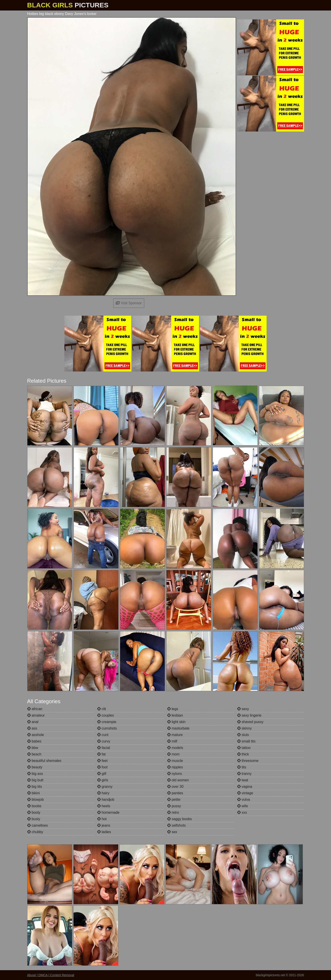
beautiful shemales (44, 761)
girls (103, 780)
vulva (244, 800)
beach (34, 754)
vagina (245, 787)
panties (175, 793)
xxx (242, 812)
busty (34, 819)
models (175, 748)
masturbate (178, 728)
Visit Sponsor (129, 303)
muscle (175, 761)
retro (173, 812)
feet (102, 761)
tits (242, 767)
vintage (245, 793)
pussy (174, 806)
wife (243, 806)
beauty (35, 767)
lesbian (175, 715)
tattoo (244, 748)
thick (243, 754)
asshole (36, 735)
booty (34, 812)
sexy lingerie (249, 715)
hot (102, 819)
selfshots (177, 825)
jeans (104, 825)
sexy (243, 709)
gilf (102, 774)
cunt (103, 735)
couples (106, 715)
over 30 (175, 787)
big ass (35, 774)
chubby (35, 832)
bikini (34, 793)
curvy (104, 741)
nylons (175, 774)
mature (175, 735)
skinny (245, 728)
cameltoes (38, 825)
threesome (248, 761)
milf (172, 741)
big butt (35, 780)
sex (172, 832)
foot (102, 767)
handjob (106, 800)
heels (104, 806)
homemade (108, 812)
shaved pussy (250, 722)
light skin (176, 722)
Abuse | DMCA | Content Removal (51, 975)
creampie (107, 722)
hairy (103, 793)
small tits (246, 741)
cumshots (107, 728)
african (35, 709)
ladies (104, 832)
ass (32, 728)
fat (101, 754)
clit (102, 709)
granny (105, 787)
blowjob (36, 800)
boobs (34, 806)
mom (173, 754)
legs (173, 709)
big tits (35, 787)
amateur (36, 715)
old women (178, 780)
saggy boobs (180, 819)
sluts (243, 735)
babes (34, 741)
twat (243, 780)
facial (104, 748)
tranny (244, 774)
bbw (33, 748)
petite (174, 800)
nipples (175, 767)
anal (33, 722)
